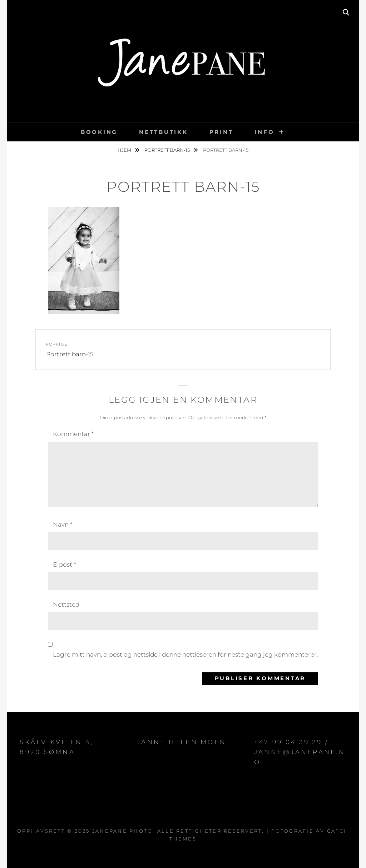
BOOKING (99, 132)
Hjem (125, 150)
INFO (264, 132)
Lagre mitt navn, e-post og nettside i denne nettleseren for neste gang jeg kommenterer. (185, 654)
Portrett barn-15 (168, 150)
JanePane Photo (123, 831)
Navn (63, 525)
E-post (64, 565)
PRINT (221, 132)
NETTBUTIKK (164, 132)
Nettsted (66, 604)
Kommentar (73, 434)
